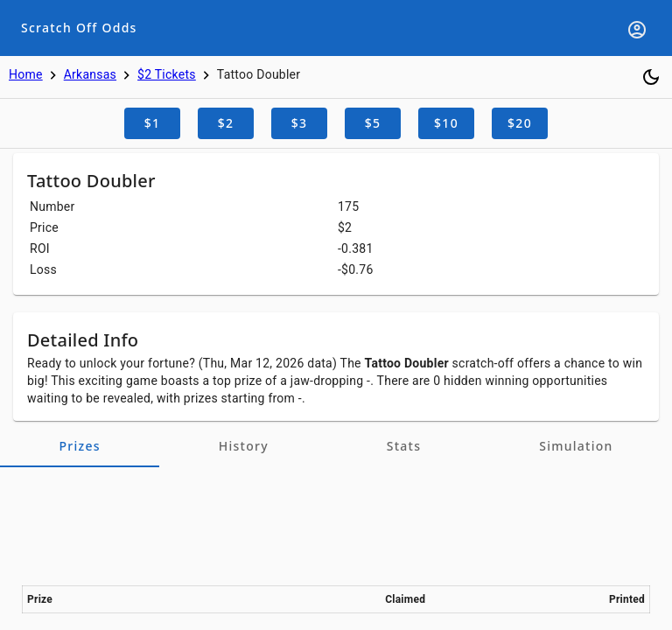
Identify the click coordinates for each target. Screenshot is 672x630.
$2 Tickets (167, 74)
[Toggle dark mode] (651, 77)
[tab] (80, 446)
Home (26, 74)
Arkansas (90, 74)
